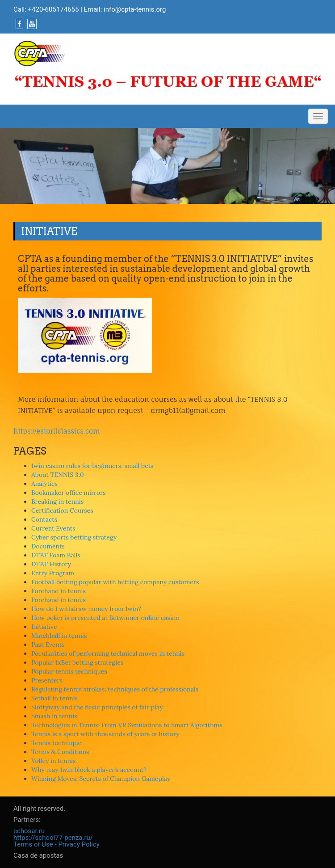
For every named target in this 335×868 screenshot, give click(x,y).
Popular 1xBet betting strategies (77, 662)
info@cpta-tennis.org (135, 9)
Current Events (53, 528)
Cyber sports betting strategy (74, 537)
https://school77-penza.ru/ (53, 838)
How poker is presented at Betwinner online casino (105, 618)
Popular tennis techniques (69, 671)
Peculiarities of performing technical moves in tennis (108, 653)
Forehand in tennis (59, 591)
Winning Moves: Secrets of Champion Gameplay (101, 779)
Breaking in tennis (57, 501)
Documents (48, 546)
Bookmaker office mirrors (69, 493)
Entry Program (53, 573)
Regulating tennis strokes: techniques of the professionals (115, 689)
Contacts (44, 519)
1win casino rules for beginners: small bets (92, 466)
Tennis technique (56, 743)
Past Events (48, 645)
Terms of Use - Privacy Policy (57, 844)
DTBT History (51, 564)
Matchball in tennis (59, 636)
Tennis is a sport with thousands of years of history (105, 734)
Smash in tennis (54, 716)
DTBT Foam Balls (56, 555)
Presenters (47, 680)
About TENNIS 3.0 (58, 475)
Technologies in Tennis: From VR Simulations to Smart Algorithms (127, 725)
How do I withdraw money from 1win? (86, 609)
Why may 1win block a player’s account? (89, 770)
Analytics (44, 484)
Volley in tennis (54, 761)
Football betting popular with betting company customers (115, 582)
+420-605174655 (54, 9)
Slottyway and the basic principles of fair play (97, 707)
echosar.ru (29, 831)
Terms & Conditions (60, 752)
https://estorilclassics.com (57, 431)
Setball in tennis (54, 698)
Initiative (44, 627)
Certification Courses (62, 510)
